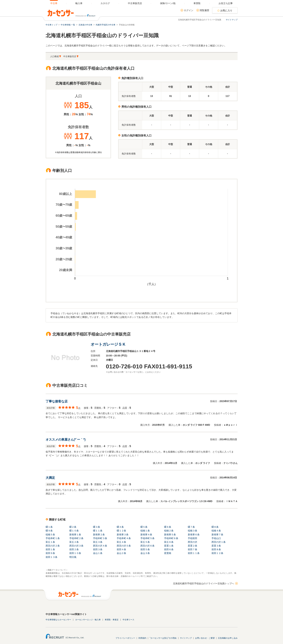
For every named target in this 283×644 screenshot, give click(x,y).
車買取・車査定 (112, 620)
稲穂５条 (50, 535)
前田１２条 (217, 553)
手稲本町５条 (147, 538)
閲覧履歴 (204, 10)
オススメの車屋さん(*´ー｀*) (66, 440)
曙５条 (144, 527)
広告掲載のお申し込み (228, 638)
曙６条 (168, 527)
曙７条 (191, 527)
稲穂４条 (216, 531)
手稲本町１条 (53, 538)
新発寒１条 (75, 535)
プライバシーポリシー (125, 638)
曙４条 (120, 527)
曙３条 (97, 527)
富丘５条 (145, 542)
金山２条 (121, 553)
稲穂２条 (169, 531)
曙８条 (215, 527)
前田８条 (216, 549)
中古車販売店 (70, 56)
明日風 (73, 557)
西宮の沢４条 (100, 546)
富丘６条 (169, 542)
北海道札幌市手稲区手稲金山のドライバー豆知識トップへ (203, 584)
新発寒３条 (123, 535)
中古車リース (128, 620)
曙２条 (73, 527)
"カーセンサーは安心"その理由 (163, 638)
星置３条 (216, 546)
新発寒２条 (99, 535)
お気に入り (226, 11)
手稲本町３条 (100, 538)
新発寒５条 (170, 535)
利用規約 (142, 638)
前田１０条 (75, 553)
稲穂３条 (193, 531)
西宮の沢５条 (124, 546)
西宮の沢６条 (147, 546)
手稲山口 (216, 538)
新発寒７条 (217, 535)
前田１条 (50, 549)
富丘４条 (121, 542)
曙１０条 (74, 531)
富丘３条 (98, 542)
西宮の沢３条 (76, 546)
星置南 (168, 553)
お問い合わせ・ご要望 (205, 638)
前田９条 (50, 553)
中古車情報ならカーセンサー (58, 620)
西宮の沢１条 (219, 542)
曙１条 (49, 527)
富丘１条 (50, 542)
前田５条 (145, 549)
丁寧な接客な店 (57, 401)
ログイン (189, 10)
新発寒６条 (194, 535)
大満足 (50, 478)
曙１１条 (98, 531)
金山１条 (98, 553)
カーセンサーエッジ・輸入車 (88, 620)
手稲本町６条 (171, 538)
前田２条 (74, 549)
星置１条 (169, 546)
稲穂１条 (145, 531)
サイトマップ (232, 20)
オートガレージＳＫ (108, 344)
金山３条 (145, 553)
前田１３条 (52, 557)
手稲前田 (193, 538)
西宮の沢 (193, 542)
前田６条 (169, 549)
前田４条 (121, 549)
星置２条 (193, 546)
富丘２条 (74, 542)
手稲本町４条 (124, 538)
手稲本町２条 (76, 538)
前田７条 (193, 549)
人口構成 (54, 56)
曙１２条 (121, 531)
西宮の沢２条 (53, 546)
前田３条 (98, 549)
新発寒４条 (146, 535)
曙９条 (49, 531)
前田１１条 (194, 553)
